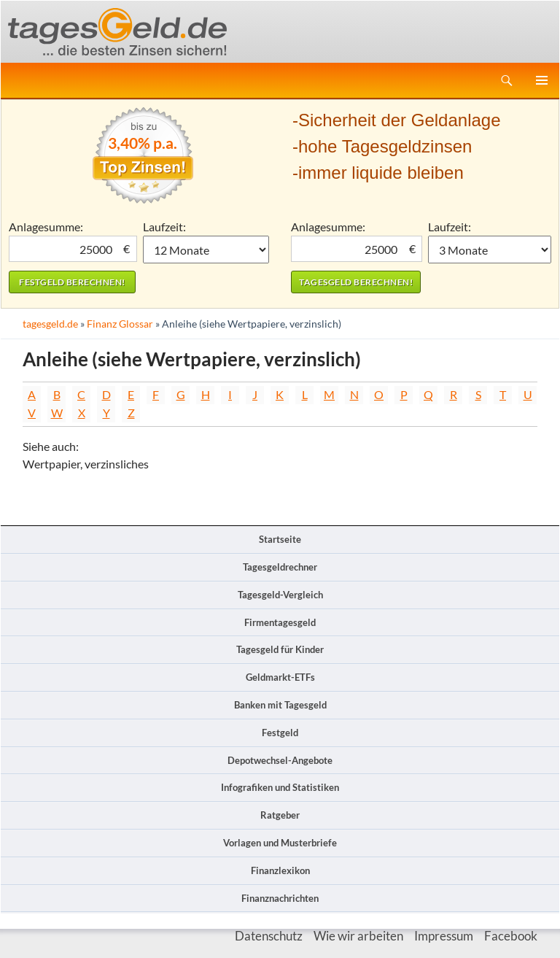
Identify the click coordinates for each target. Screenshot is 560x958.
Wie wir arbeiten (358, 936)
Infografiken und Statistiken (280, 787)
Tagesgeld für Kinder (280, 649)
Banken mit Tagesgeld (280, 705)
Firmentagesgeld (280, 622)
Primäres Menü (542, 80)
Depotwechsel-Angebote (280, 760)
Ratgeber (280, 815)
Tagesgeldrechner (280, 567)
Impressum (444, 936)
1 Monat (206, 250)
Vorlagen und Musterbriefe (280, 843)
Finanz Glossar (120, 324)
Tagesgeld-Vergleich (280, 595)
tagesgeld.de (50, 324)
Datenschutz (269, 936)
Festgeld (280, 733)
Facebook (511, 936)
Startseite (280, 539)
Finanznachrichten (280, 898)
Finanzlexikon (280, 870)
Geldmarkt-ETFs (280, 677)
